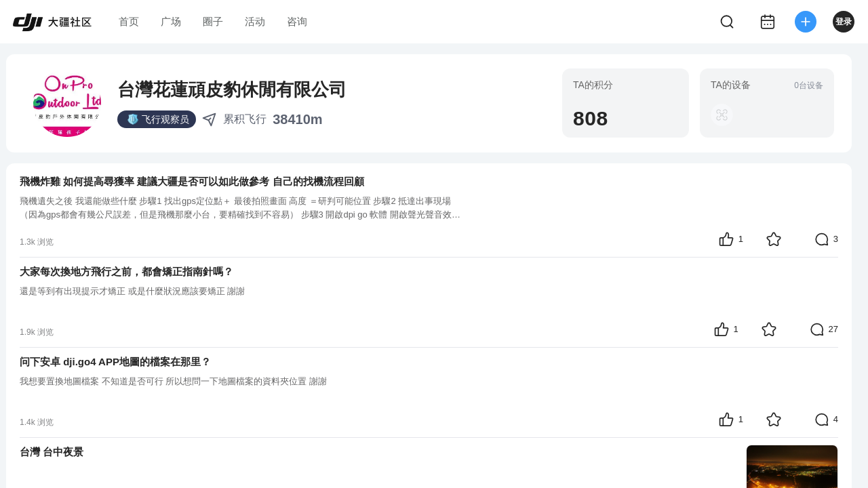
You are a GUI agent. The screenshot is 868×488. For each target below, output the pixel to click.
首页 (129, 21)
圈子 (213, 21)
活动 (255, 21)
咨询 (297, 21)
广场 (171, 21)
